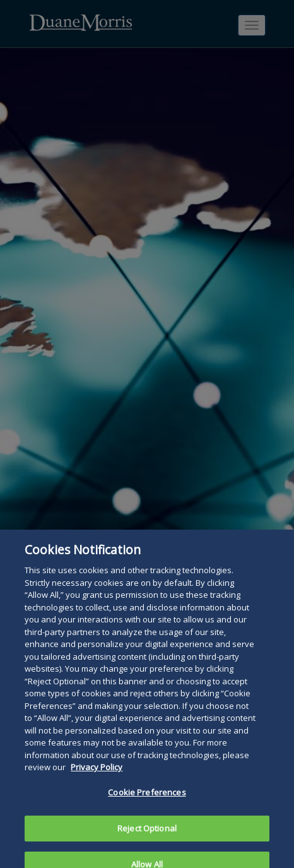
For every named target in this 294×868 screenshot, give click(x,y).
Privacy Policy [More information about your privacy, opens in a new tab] (97, 775)
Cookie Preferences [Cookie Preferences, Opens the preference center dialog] (147, 800)
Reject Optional (147, 836)
